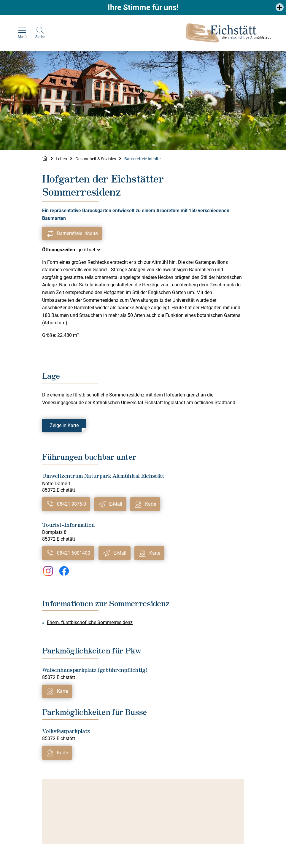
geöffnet (86, 250)
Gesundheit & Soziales (96, 159)
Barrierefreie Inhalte (142, 159)
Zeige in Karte (64, 425)
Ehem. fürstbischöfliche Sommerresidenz (90, 622)
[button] (280, 7)
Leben (61, 159)
